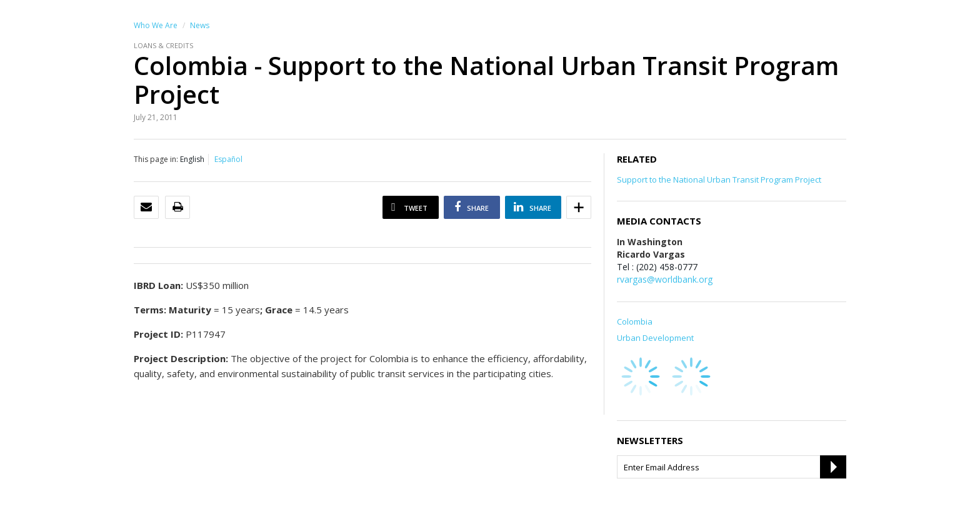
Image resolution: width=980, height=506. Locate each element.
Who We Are (156, 25)
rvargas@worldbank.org (665, 279)
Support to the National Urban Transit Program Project (719, 180)
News (200, 25)
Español (228, 159)
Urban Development (655, 338)
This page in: (156, 159)
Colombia (635, 321)
